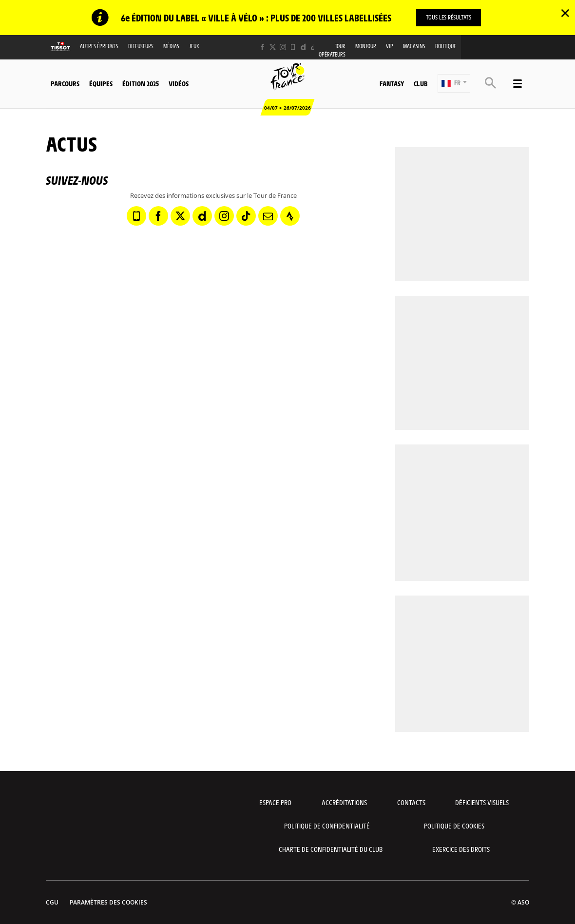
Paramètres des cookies (108, 902)
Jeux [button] (194, 46)
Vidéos (179, 83)
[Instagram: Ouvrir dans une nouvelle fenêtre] (283, 47)
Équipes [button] (101, 83)
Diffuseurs (141, 46)
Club (421, 83)
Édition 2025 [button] (141, 83)
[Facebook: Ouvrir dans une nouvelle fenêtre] (262, 47)
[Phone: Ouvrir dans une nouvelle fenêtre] (293, 47)
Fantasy (392, 83)
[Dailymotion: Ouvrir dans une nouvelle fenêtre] (303, 47)
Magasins (414, 46)
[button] (454, 83)
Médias (171, 46)
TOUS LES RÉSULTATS (449, 17)
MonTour (366, 46)
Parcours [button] (65, 83)
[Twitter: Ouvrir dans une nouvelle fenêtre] (273, 47)
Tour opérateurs (332, 50)
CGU (52, 902)
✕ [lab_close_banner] (565, 13)
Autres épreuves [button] (99, 46)
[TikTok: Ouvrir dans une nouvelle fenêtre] (314, 47)
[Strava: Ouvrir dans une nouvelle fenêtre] (290, 216)
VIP (390, 46)
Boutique (446, 46)
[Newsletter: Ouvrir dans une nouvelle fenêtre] (268, 216)
